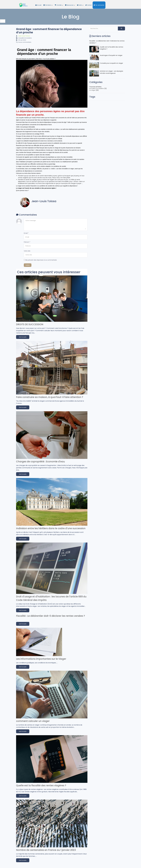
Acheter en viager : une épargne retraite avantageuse (106, 73)
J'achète (59, 5)
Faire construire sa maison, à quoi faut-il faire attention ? (50, 397)
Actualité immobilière (97, 88)
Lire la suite (23, 337)
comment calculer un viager (33, 721)
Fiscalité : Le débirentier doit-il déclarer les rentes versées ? (51, 616)
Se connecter (99, 5)
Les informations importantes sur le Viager (41, 659)
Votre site (27, 251)
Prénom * (27, 242)
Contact (88, 5)
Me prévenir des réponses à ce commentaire (40, 260)
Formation (48, 5)
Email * (26, 233)
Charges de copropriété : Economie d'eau (40, 462)
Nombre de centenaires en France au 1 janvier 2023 (46, 850)
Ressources (70, 5)
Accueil (38, 5)
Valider (28, 265)
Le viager (92, 90)
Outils (80, 5)
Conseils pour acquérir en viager (106, 65)
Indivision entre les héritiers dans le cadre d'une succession (51, 528)
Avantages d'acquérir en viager (106, 57)
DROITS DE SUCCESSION (30, 324)
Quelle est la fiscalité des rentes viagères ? (41, 785)
